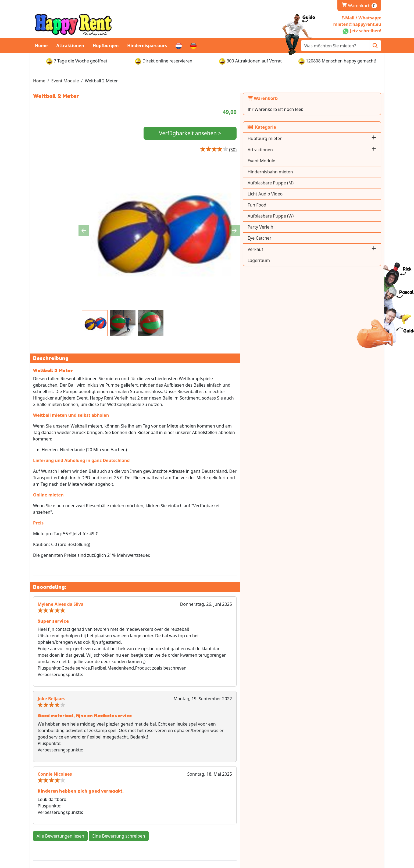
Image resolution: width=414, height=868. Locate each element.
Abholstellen (225, 818)
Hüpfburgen (106, 45)
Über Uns (133, 805)
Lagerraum (315, 260)
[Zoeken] (375, 46)
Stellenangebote (318, 812)
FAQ (128, 825)
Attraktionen (70, 45)
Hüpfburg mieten (321, 138)
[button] (374, 138)
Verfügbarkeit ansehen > (251, 134)
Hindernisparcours (147, 45)
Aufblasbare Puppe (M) (326, 183)
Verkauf (311, 249)
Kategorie (318, 127)
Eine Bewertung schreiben (119, 740)
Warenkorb (359, 6)
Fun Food (313, 205)
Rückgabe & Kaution (233, 825)
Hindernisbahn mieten (326, 172)
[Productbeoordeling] (289, 150)
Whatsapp (52, 805)
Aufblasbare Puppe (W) (326, 216)
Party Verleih (316, 227)
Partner (132, 818)
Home (41, 45)
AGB (306, 818)
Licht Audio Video (321, 194)
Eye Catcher (315, 238)
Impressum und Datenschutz (153, 812)
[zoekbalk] (335, 46)
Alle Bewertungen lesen (60, 740)
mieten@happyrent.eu (64, 814)
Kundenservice (316, 805)
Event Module (65, 81)
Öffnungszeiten (228, 812)
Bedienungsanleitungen (326, 825)
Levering (221, 805)
